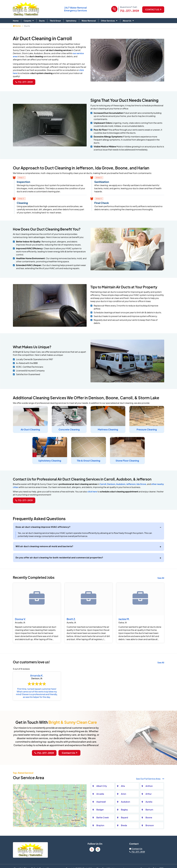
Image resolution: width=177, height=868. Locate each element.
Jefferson (131, 484)
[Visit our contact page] (136, 849)
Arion (124, 794)
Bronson (150, 825)
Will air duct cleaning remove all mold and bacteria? (44, 546)
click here (92, 492)
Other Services (108, 21)
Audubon (121, 484)
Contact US (153, 9)
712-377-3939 (130, 11)
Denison (111, 484)
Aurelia (149, 802)
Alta (123, 786)
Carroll (103, 484)
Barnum (149, 810)
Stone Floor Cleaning (127, 461)
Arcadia (100, 794)
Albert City (102, 786)
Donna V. (21, 619)
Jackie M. (124, 619)
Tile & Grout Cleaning (88, 461)
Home (16, 21)
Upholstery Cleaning (50, 461)
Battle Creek (103, 817)
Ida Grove (141, 484)
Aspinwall (101, 802)
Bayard (125, 817)
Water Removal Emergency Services (76, 9)
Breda (124, 825)
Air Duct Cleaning (30, 429)
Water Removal (89, 21)
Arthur (149, 794)
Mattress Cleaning (108, 429)
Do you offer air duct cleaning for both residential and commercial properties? (59, 558)
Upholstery (71, 21)
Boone (149, 817)
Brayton (100, 825)
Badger (100, 810)
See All (161, 578)
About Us (127, 21)
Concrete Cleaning (69, 429)
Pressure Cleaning (147, 429)
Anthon (149, 786)
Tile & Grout (55, 21)
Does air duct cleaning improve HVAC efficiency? (43, 527)
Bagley (124, 810)
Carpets (27, 21)
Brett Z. (71, 619)
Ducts (42, 21)
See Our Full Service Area (150, 779)
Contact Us (69, 753)
